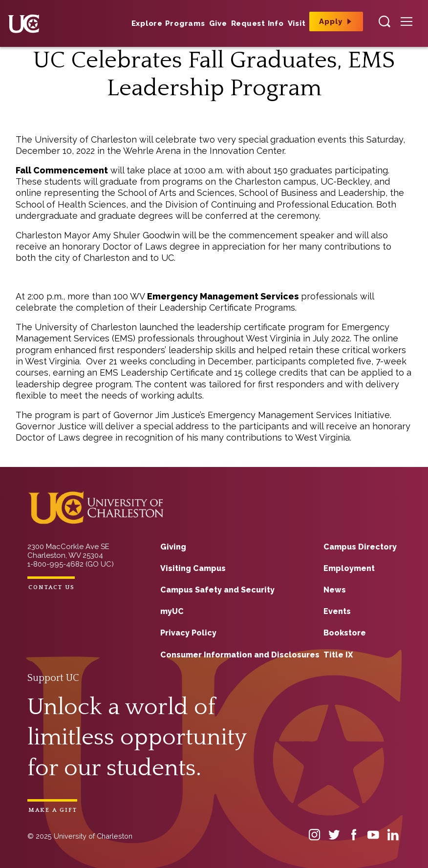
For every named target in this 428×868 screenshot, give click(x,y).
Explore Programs (168, 23)
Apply (331, 21)
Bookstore (345, 633)
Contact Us (52, 587)
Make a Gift (53, 810)
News (335, 590)
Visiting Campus (193, 568)
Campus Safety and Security (217, 590)
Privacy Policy (188, 633)
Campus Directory (360, 547)
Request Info (257, 23)
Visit (297, 23)
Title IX (338, 655)
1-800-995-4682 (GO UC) (71, 564)
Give (218, 23)
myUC (172, 611)
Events (337, 611)
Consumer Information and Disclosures (240, 655)
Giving (173, 547)
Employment (349, 568)
